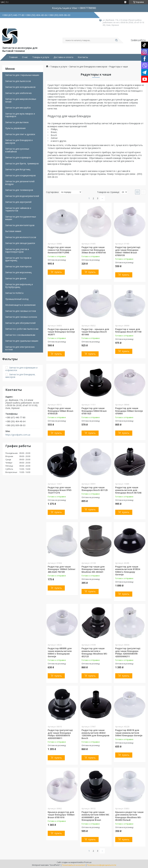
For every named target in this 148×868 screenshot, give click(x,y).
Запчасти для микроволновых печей (21, 100)
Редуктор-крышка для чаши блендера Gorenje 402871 (61, 332)
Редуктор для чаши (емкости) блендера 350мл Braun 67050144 (94, 250)
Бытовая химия (13, 231)
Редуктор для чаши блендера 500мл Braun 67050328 (60, 411)
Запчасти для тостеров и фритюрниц (18, 259)
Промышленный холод (17, 299)
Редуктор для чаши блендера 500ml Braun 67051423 (94, 411)
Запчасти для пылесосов (18, 81)
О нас (25, 57)
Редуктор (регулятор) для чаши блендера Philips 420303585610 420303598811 (60, 734)
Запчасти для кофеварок (18, 157)
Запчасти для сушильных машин (22, 341)
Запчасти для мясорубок (18, 108)
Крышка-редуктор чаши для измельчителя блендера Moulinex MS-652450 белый (129, 816)
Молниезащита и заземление (20, 305)
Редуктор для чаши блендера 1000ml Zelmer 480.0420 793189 (62, 569)
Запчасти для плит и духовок (20, 134)
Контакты (83, 57)
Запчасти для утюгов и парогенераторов (17, 251)
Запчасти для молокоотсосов (21, 237)
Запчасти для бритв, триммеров (22, 163)
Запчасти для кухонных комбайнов (17, 150)
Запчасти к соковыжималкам (20, 335)
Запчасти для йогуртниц (18, 169)
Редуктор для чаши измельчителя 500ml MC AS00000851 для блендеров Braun (95, 816)
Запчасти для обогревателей (20, 323)
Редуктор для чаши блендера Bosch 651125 (95, 489)
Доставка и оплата (63, 57)
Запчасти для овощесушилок (20, 243)
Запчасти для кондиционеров (20, 175)
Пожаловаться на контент (74, 865)
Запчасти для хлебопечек (18, 93)
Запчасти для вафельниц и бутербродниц (19, 286)
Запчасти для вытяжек (17, 122)
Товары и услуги (41, 57)
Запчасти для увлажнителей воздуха (20, 183)
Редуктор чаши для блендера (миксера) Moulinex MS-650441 (93, 569)
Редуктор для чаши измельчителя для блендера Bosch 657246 (128, 490)
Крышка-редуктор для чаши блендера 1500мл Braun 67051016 (61, 815)
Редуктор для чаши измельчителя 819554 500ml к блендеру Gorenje (128, 571)
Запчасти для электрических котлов (20, 348)
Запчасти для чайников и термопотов (18, 209)
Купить (58, 272)
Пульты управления (15, 128)
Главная (13, 57)
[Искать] (116, 40)
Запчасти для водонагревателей (22, 196)
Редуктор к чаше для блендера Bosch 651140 (128, 330)
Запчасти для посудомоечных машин (21, 218)
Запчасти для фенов (16, 278)
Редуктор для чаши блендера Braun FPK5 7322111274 (60, 490)
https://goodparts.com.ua (18, 435)
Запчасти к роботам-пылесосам (22, 329)
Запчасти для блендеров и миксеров (19, 142)
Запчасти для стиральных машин (22, 75)
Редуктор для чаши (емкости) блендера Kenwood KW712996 (59, 250)
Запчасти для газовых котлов (21, 311)
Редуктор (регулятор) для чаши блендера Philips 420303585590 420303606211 (128, 652)
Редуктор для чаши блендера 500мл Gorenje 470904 (129, 411)
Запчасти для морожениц (18, 272)
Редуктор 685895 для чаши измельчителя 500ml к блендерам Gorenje (60, 652)
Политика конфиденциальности (102, 865)
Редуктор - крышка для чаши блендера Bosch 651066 (95, 332)
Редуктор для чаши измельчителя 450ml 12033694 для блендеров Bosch (95, 734)
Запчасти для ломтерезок (19, 266)
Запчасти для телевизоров (19, 190)
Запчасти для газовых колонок (21, 317)
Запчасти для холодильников (20, 87)
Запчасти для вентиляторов (20, 225)
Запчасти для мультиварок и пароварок (20, 115)
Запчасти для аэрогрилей (18, 202)
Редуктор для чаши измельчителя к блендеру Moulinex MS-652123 (95, 652)
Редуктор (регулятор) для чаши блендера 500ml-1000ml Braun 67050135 (128, 251)
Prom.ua (88, 862)
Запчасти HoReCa (14, 293)
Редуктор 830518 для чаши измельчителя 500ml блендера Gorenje (129, 733)
